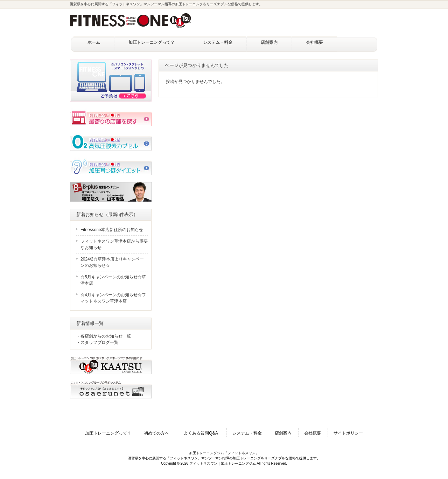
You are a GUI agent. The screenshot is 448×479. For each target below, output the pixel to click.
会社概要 (313, 433)
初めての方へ (156, 433)
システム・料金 (247, 433)
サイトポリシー (348, 433)
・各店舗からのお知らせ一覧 (104, 336)
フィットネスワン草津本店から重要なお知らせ (114, 244)
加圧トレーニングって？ (108, 433)
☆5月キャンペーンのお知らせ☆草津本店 (113, 280)
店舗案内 (283, 433)
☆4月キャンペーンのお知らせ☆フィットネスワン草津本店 (113, 298)
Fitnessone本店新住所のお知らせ (112, 230)
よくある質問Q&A (203, 433)
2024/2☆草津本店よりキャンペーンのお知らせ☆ (112, 262)
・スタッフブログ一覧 (97, 342)
